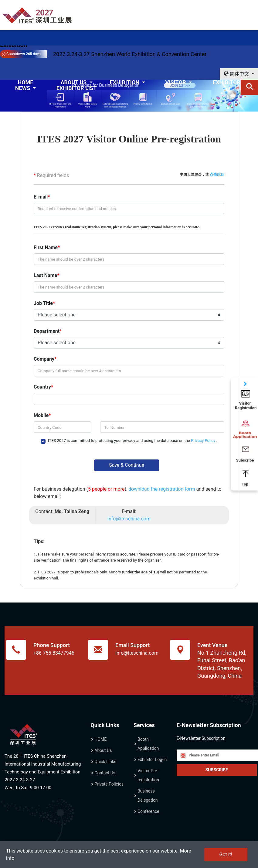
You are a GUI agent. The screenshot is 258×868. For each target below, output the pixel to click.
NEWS (23, 88)
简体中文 (237, 74)
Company (44, 359)
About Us (103, 750)
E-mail (41, 197)
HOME (100, 739)
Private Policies (109, 784)
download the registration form (162, 489)
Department (47, 331)
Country (42, 387)
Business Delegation (148, 796)
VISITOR (176, 82)
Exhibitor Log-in (152, 760)
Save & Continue (127, 465)
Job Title (43, 303)
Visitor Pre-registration (148, 775)
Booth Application (148, 744)
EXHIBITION (125, 82)
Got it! (226, 855)
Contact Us (105, 773)
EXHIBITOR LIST (77, 88)
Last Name (45, 275)
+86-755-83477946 (54, 653)
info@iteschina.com (129, 519)
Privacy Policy (204, 441)
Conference (148, 811)
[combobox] (128, 399)
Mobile (41, 415)
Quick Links (105, 762)
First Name (46, 247)
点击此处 (217, 175)
